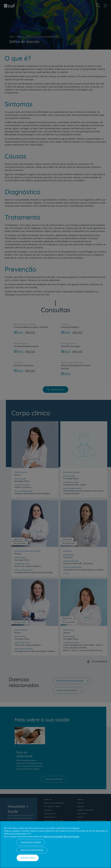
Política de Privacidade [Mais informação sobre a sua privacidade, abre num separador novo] (53, 837)
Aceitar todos (28, 858)
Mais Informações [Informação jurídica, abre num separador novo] (71, 837)
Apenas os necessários (32, 850)
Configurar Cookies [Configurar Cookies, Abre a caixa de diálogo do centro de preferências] (31, 842)
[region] (55, 845)
